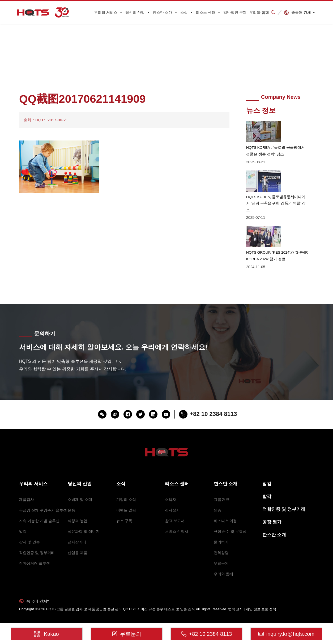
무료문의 (221, 555)
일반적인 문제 (235, 12)
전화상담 (221, 544)
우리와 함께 (259, 12)
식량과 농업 (78, 512)
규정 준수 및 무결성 (230, 523)
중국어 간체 (301, 12)
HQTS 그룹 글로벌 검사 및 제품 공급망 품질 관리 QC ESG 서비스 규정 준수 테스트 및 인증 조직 (120, 601)
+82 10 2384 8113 (207, 632)
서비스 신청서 (177, 523)
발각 (23, 523)
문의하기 (221, 533)
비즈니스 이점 (225, 512)
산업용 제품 (78, 544)
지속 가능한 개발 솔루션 (39, 512)
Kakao (48, 630)
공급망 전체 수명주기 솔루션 (43, 501)
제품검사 (27, 491)
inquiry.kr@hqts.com (286, 632)
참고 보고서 (175, 512)
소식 (187, 12)
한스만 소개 (165, 12)
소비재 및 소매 (80, 491)
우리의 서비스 (108, 12)
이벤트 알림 (126, 501)
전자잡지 (172, 501)
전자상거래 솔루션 (35, 555)
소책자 (170, 491)
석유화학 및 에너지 (84, 523)
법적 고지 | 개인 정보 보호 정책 (252, 601)
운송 (71, 501)
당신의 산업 (138, 12)
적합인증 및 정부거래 (37, 544)
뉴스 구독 (124, 512)
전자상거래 (77, 533)
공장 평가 (272, 513)
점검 (267, 475)
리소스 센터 (208, 12)
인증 (217, 501)
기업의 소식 (126, 491)
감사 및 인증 (29, 533)
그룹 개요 (222, 491)
